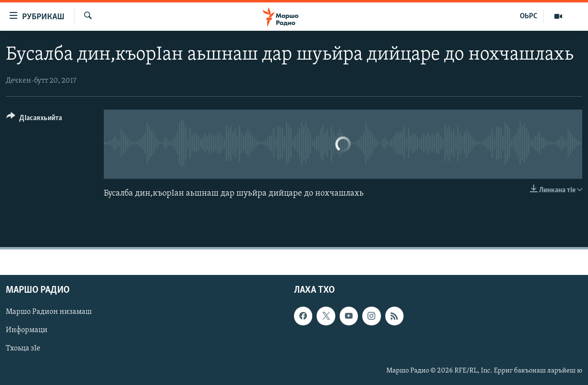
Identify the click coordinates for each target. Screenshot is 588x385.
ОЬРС (529, 16)
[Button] (34, 119)
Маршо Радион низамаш (49, 312)
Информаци (27, 330)
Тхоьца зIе (23, 348)
